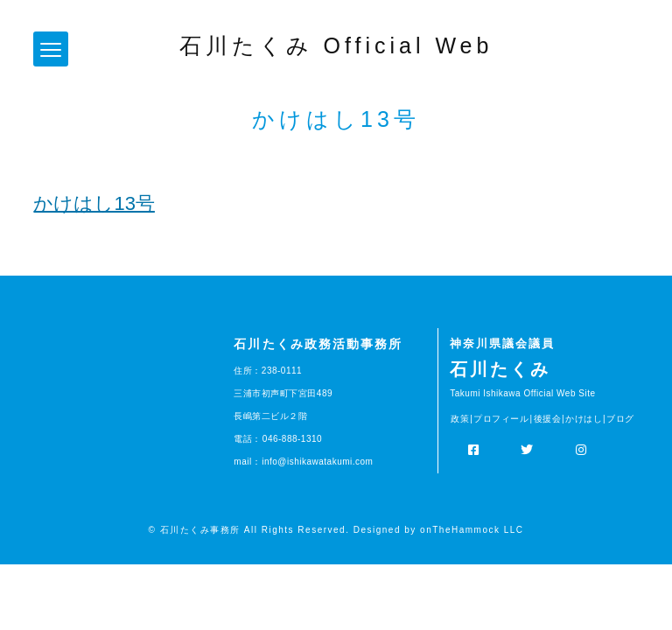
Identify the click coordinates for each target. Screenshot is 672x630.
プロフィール (501, 419)
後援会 (548, 419)
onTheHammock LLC (472, 530)
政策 (460, 419)
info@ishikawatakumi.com (317, 462)
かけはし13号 (94, 203)
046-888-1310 (292, 439)
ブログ (620, 419)
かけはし (584, 419)
